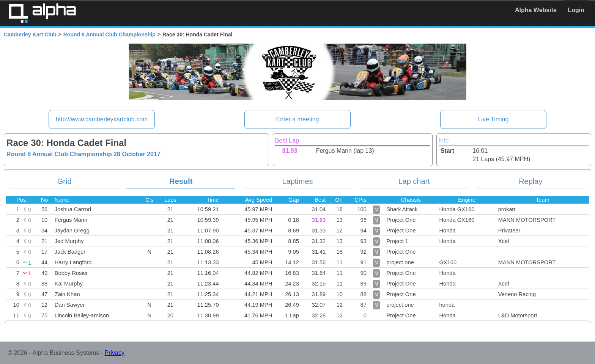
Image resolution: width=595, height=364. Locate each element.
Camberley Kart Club (30, 35)
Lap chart (414, 181)
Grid (65, 181)
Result (181, 181)
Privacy (115, 353)
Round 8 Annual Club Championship (109, 35)
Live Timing (493, 119)
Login (576, 10)
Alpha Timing (42, 13)
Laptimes (297, 181)
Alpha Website (536, 10)
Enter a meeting (298, 119)
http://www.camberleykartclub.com (102, 119)
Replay (530, 181)
